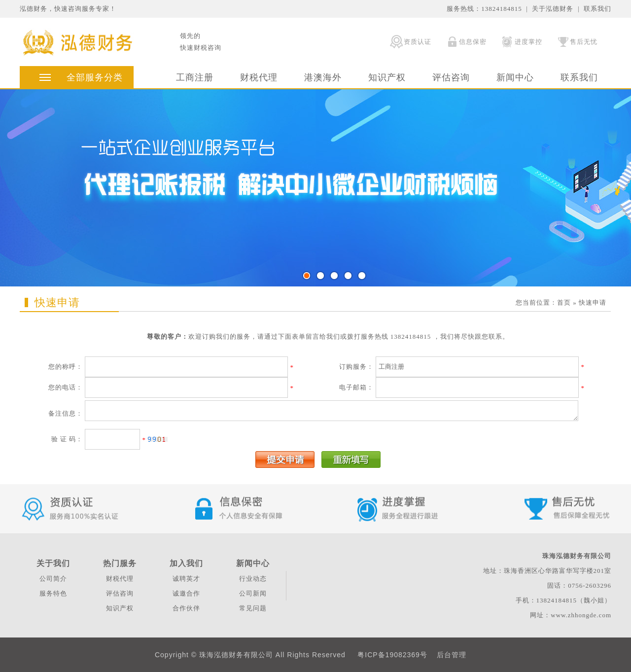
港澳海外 (323, 77)
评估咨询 (451, 77)
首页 (564, 302)
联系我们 (597, 9)
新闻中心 (515, 77)
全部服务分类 (95, 77)
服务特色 (53, 593)
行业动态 (253, 579)
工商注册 (195, 77)
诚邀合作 (186, 593)
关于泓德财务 (553, 9)
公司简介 (53, 579)
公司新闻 (253, 593)
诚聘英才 (186, 579)
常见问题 (253, 608)
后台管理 (452, 655)
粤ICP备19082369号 (392, 655)
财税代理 (259, 77)
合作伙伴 (186, 608)
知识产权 (387, 77)
